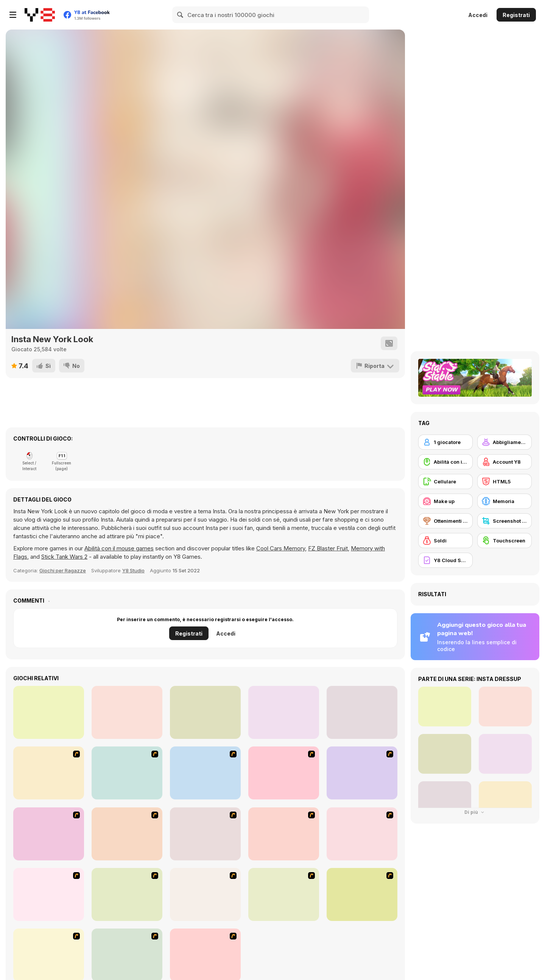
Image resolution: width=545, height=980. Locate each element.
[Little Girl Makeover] (284, 773)
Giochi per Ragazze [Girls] (63, 570)
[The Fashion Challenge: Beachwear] (49, 712)
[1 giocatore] (445, 442)
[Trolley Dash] (205, 894)
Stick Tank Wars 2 (64, 557)
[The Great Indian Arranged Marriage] (284, 894)
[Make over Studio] (362, 834)
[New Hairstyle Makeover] (284, 834)
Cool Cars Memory (281, 548)
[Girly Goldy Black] (205, 712)
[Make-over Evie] (127, 773)
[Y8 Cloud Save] (445, 560)
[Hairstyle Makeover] (362, 894)
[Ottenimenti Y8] (445, 521)
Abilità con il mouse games (119, 548)
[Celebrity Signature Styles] (362, 712)
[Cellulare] (445, 481)
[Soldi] (445, 541)
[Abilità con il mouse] (445, 462)
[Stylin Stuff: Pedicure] (362, 773)
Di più (475, 812)
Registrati (516, 15)
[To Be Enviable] (49, 773)
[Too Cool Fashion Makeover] (49, 894)
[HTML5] (505, 481)
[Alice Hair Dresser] (127, 834)
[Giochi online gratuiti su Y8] (40, 15)
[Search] (181, 15)
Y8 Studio (133, 570)
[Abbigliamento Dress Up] (505, 442)
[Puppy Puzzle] (284, 712)
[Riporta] (375, 366)
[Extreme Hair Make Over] (205, 834)
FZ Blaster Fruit (328, 548)
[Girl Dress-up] (205, 773)
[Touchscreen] (505, 541)
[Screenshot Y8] (505, 521)
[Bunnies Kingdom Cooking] (127, 894)
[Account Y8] (505, 462)
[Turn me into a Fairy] (127, 712)
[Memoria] (505, 501)
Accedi (478, 15)
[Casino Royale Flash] (49, 834)
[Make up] (445, 501)
